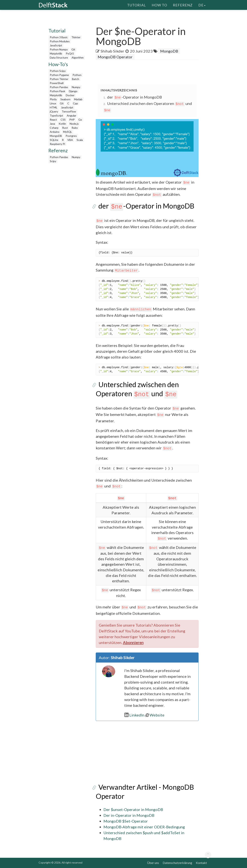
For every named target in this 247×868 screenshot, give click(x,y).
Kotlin (62, 124)
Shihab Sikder (112, 51)
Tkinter (76, 37)
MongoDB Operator (115, 57)
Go (80, 120)
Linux (53, 103)
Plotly (53, 99)
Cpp (75, 103)
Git (73, 49)
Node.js (74, 124)
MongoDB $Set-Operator (126, 821)
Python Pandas (59, 87)
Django (73, 91)
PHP (72, 120)
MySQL (68, 132)
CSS (63, 120)
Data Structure (59, 57)
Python (77, 75)
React (53, 120)
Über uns (153, 863)
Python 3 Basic (59, 37)
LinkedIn (134, 715)
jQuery (54, 111)
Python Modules (60, 41)
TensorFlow (69, 111)
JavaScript (56, 45)
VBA (70, 140)
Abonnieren (133, 642)
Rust (65, 128)
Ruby (75, 128)
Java (52, 124)
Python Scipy (58, 71)
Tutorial (137, 5)
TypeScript (56, 115)
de (202, 5)
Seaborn (65, 99)
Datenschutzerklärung (177, 863)
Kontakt (201, 863)
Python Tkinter (59, 79)
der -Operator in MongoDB (134, 97)
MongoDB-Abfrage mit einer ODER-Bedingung (144, 827)
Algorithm (78, 57)
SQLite (54, 140)
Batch (76, 79)
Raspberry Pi (57, 144)
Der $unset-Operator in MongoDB (133, 809)
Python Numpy (59, 49)
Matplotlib (56, 53)
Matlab (78, 99)
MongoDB (56, 136)
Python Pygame (59, 75)
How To (159, 5)
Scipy (53, 161)
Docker (70, 95)
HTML (54, 107)
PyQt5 (70, 53)
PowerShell (57, 83)
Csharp (54, 128)
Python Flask (58, 91)
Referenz (183, 5)
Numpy (76, 87)
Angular (71, 115)
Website (155, 715)
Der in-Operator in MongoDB (129, 815)
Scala (80, 140)
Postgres (71, 136)
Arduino (55, 132)
